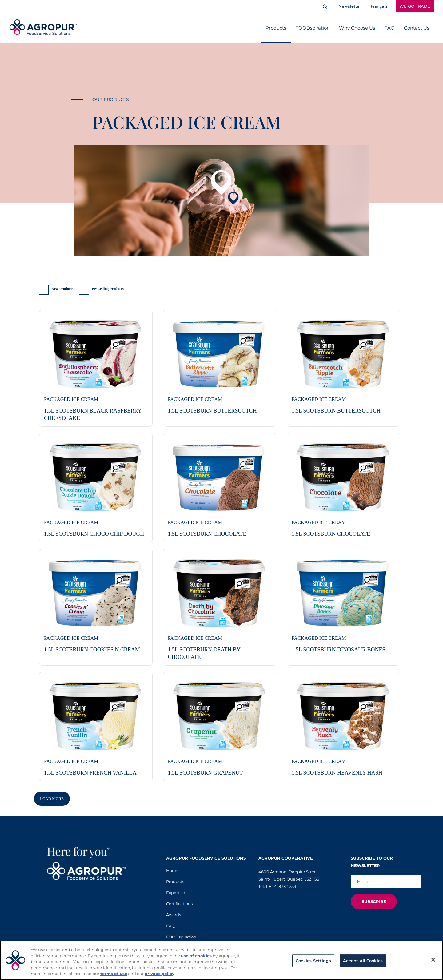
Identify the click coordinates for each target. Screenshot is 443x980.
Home (172, 870)
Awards (174, 915)
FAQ (389, 28)
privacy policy (160, 974)
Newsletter (350, 6)
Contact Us (417, 28)
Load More (52, 799)
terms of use (114, 974)
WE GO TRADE (415, 6)
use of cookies (196, 956)
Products (276, 28)
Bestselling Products (108, 289)
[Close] (433, 960)
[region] (221, 960)
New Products (62, 289)
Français (379, 6)
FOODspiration (313, 28)
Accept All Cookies (363, 961)
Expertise (176, 893)
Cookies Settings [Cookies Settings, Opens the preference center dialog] (313, 961)
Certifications (179, 904)
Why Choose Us (357, 28)
